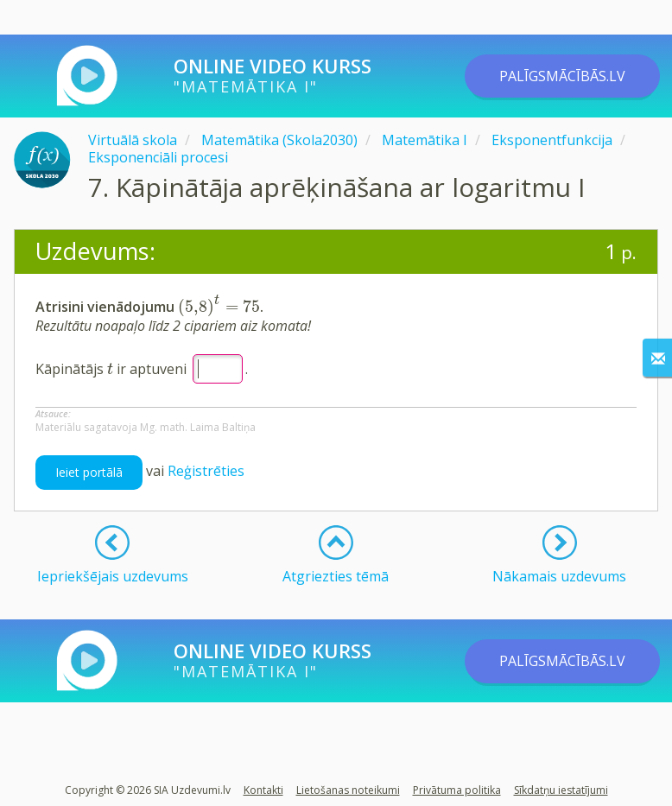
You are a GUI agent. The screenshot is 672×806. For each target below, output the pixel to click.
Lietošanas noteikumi (348, 790)
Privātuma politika (457, 790)
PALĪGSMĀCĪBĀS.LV (562, 76)
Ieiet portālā (89, 472)
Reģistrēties (206, 472)
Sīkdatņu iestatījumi (561, 790)
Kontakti (263, 790)
